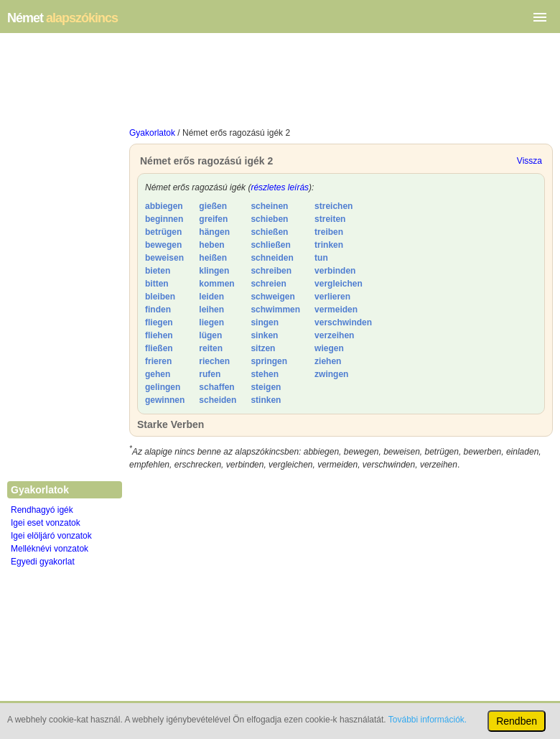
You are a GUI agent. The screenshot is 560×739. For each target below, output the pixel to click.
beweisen (164, 258)
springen (269, 361)
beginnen (164, 219)
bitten (157, 284)
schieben (269, 219)
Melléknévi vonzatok (50, 549)
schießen (269, 232)
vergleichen (339, 284)
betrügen (163, 232)
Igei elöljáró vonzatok (51, 536)
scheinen (269, 206)
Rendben (517, 721)
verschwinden (343, 322)
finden (158, 310)
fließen (159, 348)
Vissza (529, 161)
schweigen (272, 297)
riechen (214, 361)
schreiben (271, 271)
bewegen (163, 245)
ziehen (328, 361)
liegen (211, 322)
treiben (329, 232)
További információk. (428, 720)
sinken (264, 335)
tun (321, 258)
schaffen (216, 387)
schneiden (272, 258)
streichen (333, 206)
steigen (266, 387)
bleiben (160, 297)
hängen (214, 232)
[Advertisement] (341, 83)
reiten (211, 348)
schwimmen (275, 310)
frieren (158, 361)
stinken (266, 400)
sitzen (263, 348)
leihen (211, 310)
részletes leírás (280, 187)
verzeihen (334, 335)
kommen (216, 284)
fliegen (159, 322)
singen (265, 322)
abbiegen (164, 206)
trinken (329, 245)
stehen (265, 374)
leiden (211, 297)
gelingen (163, 387)
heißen (213, 258)
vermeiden (336, 310)
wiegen (329, 348)
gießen (213, 206)
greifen (213, 219)
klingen (214, 271)
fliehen (159, 335)
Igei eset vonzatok (46, 523)
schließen (270, 245)
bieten (158, 271)
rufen (210, 374)
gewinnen (165, 400)
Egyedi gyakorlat (43, 562)
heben (211, 245)
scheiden (218, 400)
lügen (210, 335)
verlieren (332, 297)
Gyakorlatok (152, 133)
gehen (158, 374)
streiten (330, 219)
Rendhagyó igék (42, 510)
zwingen (331, 374)
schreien (268, 284)
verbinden (335, 271)
